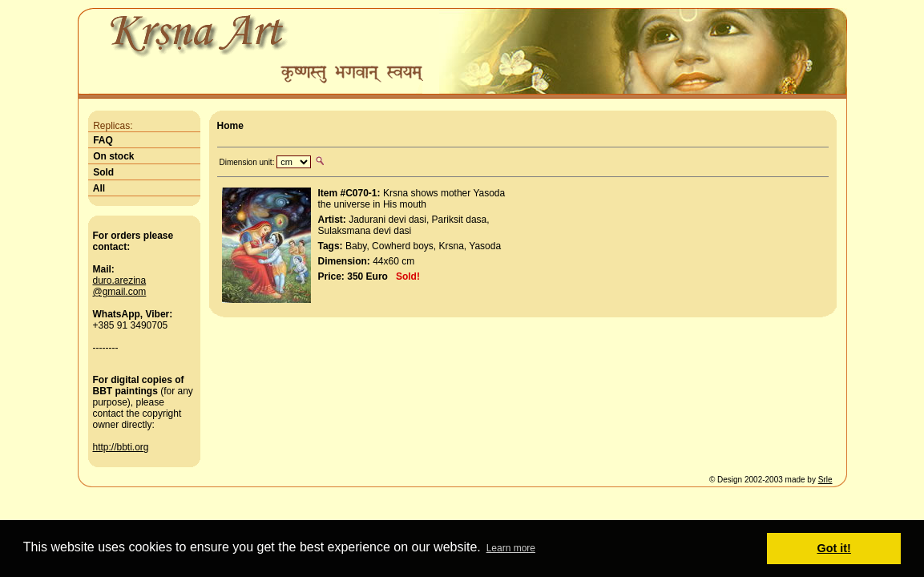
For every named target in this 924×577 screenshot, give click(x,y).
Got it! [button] (834, 548)
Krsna (452, 246)
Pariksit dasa (460, 220)
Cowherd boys (403, 246)
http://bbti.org (121, 447)
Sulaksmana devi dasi (365, 231)
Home (230, 126)
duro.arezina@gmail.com (120, 286)
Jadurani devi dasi (387, 220)
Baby (356, 246)
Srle (825, 480)
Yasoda (485, 246)
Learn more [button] (511, 548)
